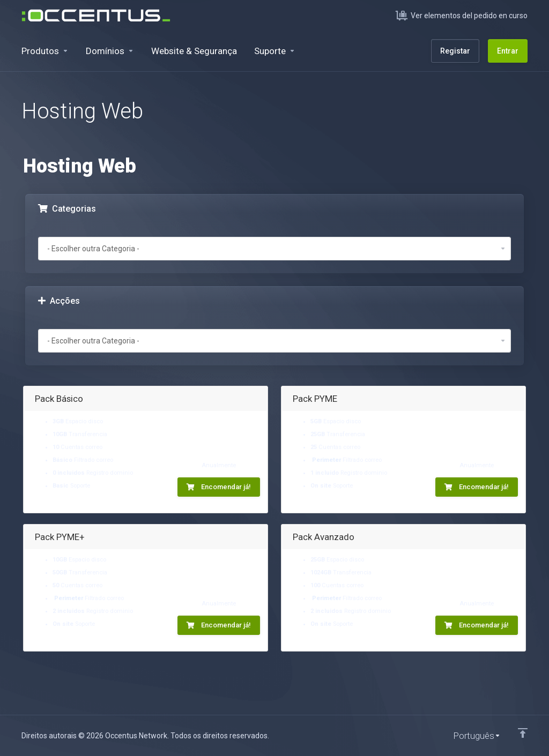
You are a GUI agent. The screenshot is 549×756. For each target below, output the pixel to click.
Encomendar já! (219, 487)
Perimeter (327, 460)
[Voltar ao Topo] (523, 733)
